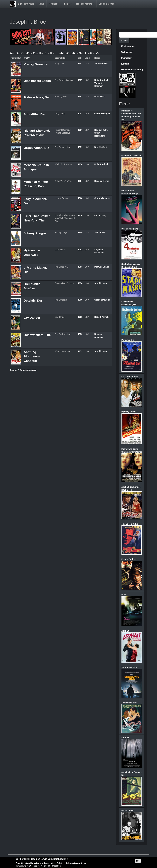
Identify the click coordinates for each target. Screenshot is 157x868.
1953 (80, 267)
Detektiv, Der (33, 300)
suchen (124, 40)
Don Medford (101, 147)
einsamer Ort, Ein (130, 524)
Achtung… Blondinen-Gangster (32, 356)
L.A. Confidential (130, 377)
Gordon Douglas (102, 114)
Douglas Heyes (102, 181)
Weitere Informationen (51, 866)
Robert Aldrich (101, 80)
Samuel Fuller (101, 64)
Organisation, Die (36, 148)
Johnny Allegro (35, 233)
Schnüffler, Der (35, 114)
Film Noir (54, 4)
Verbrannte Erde (129, 667)
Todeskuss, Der (129, 703)
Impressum (127, 58)
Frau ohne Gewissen (131, 156)
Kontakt (125, 64)
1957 (80, 64)
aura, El (125, 738)
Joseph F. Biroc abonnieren (23, 370)
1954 (80, 164)
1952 (80, 250)
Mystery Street (129, 412)
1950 (80, 215)
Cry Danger (32, 318)
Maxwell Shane (102, 267)
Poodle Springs (129, 559)
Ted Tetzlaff (100, 232)
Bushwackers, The (37, 335)
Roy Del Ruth (101, 130)
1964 (80, 181)
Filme (68, 4)
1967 (80, 97)
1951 (80, 317)
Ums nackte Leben (37, 81)
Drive (124, 594)
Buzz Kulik (99, 97)
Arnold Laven (101, 283)
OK (138, 861)
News (41, 4)
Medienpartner (128, 46)
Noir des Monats (85, 4)
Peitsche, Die (128, 340)
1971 (80, 147)
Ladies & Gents (107, 4)
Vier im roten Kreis (131, 229)
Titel (27, 58)
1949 (80, 232)
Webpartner (127, 52)
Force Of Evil (128, 811)
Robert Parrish (101, 317)
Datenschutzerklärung (132, 70)
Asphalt (125, 631)
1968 (80, 198)
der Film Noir (26, 4)
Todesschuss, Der (37, 97)
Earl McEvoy (100, 215)
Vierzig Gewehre (36, 64)
